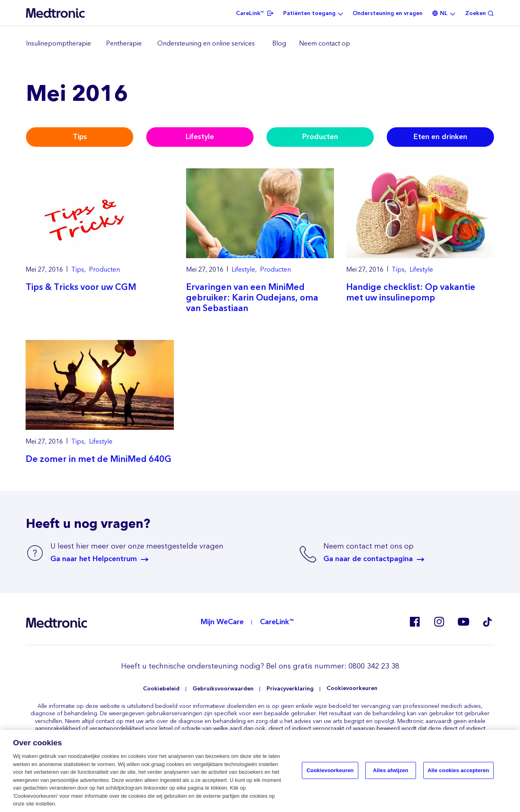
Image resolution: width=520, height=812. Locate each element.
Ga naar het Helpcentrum (94, 559)
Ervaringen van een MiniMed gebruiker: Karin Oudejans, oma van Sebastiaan (252, 298)
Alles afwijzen (391, 771)
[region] (260, 44)
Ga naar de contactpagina (368, 559)
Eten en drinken (440, 137)
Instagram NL (439, 622)
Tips (80, 137)
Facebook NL (414, 622)
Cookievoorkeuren (352, 689)
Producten (320, 137)
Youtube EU (463, 622)
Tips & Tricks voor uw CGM (81, 287)
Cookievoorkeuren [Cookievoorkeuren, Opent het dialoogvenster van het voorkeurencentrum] (330, 771)
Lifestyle (200, 137)
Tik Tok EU (487, 622)
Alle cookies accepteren (458, 771)
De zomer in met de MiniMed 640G (99, 459)
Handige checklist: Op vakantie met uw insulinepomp (411, 293)
